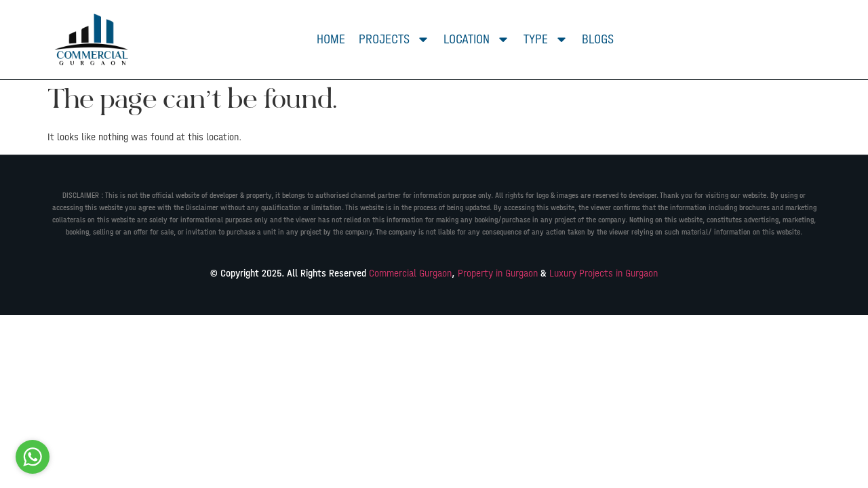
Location (477, 39)
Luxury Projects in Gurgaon (604, 273)
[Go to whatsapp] (33, 457)
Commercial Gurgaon (410, 273)
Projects (394, 39)
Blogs (598, 39)
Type (546, 39)
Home (331, 39)
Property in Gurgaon (498, 273)
